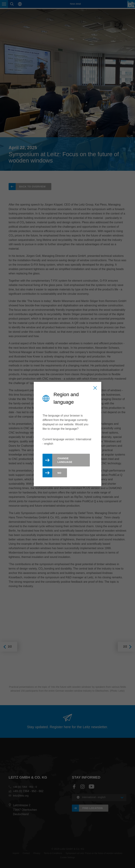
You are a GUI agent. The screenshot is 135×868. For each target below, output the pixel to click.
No (59, 473)
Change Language (65, 460)
